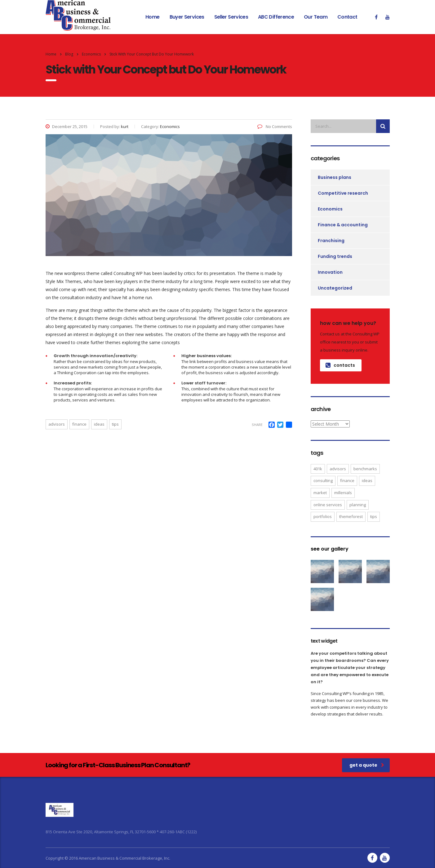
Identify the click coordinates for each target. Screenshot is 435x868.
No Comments (275, 126)
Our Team (316, 17)
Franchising (331, 241)
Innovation (330, 272)
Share (257, 425)
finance (79, 424)
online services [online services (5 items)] (328, 505)
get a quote (367, 765)
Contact (347, 17)
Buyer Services (187, 17)
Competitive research (343, 193)
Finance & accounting (343, 225)
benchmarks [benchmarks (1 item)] (365, 469)
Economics (330, 209)
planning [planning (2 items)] (358, 505)
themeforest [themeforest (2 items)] (351, 516)
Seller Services (231, 17)
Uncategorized (335, 288)
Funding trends (335, 256)
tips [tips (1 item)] (374, 516)
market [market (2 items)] (320, 493)
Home (152, 17)
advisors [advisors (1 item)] (338, 469)
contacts (340, 365)
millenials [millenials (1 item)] (343, 493)
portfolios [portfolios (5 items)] (323, 516)
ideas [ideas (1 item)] (367, 480)
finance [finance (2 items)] (347, 480)
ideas (99, 424)
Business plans (335, 177)
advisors (57, 424)
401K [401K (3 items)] (318, 469)
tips (115, 424)
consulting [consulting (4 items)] (323, 480)
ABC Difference (276, 17)
